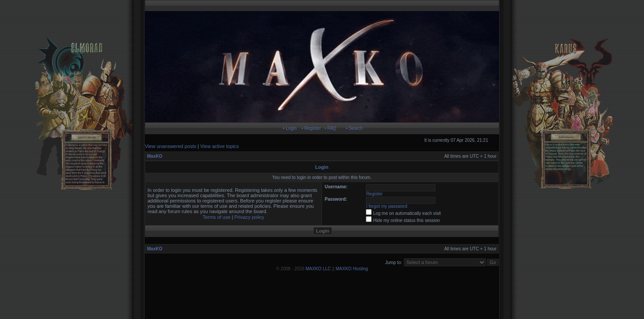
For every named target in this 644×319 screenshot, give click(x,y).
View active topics (219, 146)
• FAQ (330, 128)
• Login (290, 128)
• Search (354, 128)
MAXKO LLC (318, 269)
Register (374, 194)
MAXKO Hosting (352, 269)
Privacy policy (249, 217)
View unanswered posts (171, 146)
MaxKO (155, 156)
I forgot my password (387, 206)
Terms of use (216, 217)
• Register (311, 128)
